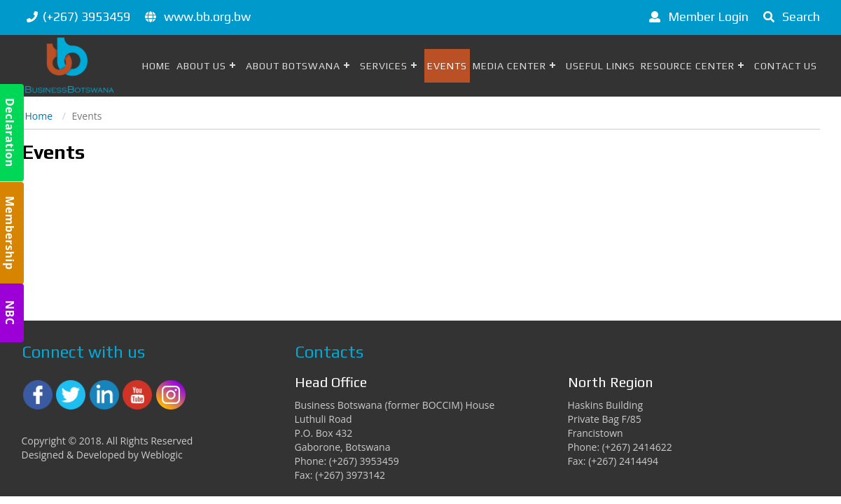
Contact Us (786, 66)
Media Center (509, 66)
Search (789, 16)
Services (384, 66)
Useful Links (600, 66)
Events (447, 66)
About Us (201, 66)
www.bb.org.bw (207, 16)
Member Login (696, 16)
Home (157, 66)
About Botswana (293, 66)
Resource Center (688, 66)
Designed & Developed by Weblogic (102, 455)
